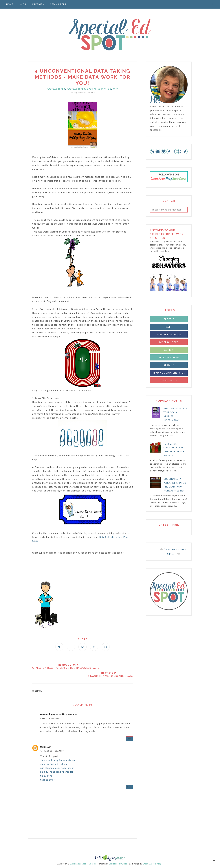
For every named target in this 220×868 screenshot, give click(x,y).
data (116, 89)
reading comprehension (169, 373)
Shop (23, 4)
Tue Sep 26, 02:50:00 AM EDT (52, 751)
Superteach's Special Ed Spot (83, 864)
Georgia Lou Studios (118, 864)
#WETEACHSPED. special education (89, 89)
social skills (169, 380)
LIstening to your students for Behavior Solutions (167, 234)
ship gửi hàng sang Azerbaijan (57, 772)
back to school (169, 357)
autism (169, 350)
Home (10, 4)
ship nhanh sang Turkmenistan (57, 760)
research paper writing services (59, 714)
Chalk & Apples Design (153, 864)
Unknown (46, 747)
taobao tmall (48, 780)
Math (169, 327)
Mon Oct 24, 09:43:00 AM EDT (52, 718)
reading (169, 365)
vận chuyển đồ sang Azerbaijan (57, 768)
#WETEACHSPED (56, 89)
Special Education (169, 334)
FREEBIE (169, 319)
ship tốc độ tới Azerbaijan (55, 764)
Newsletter (58, 4)
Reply (129, 739)
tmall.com (46, 776)
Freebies (38, 4)
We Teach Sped (169, 342)
